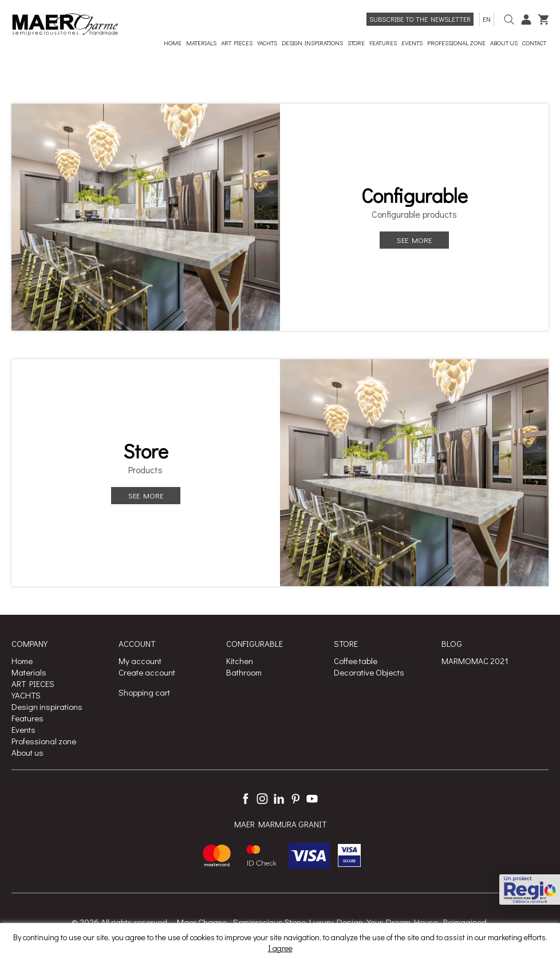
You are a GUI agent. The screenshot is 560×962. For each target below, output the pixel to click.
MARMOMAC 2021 (475, 661)
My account (140, 661)
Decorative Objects (369, 672)
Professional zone (44, 741)
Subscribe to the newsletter (420, 19)
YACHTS (26, 695)
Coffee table (356, 661)
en (487, 19)
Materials (29, 672)
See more (414, 240)
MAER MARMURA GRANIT (280, 824)
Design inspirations (47, 706)
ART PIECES (33, 684)
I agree (280, 948)
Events (23, 729)
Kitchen (240, 661)
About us (27, 752)
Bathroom (244, 672)
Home (22, 661)
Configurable (415, 195)
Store (146, 451)
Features (27, 718)
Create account (147, 672)
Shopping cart (144, 692)
